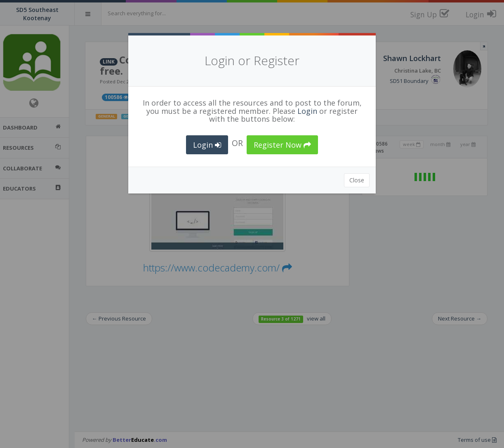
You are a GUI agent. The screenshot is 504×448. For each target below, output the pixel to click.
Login (307, 111)
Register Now (282, 145)
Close (357, 180)
